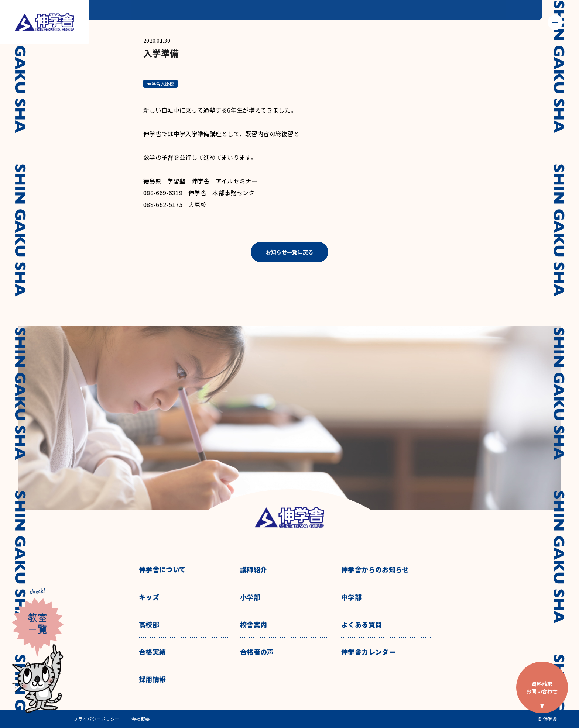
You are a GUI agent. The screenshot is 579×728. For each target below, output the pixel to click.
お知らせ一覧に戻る (290, 252)
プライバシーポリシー (97, 719)
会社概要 (141, 719)
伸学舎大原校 (160, 84)
